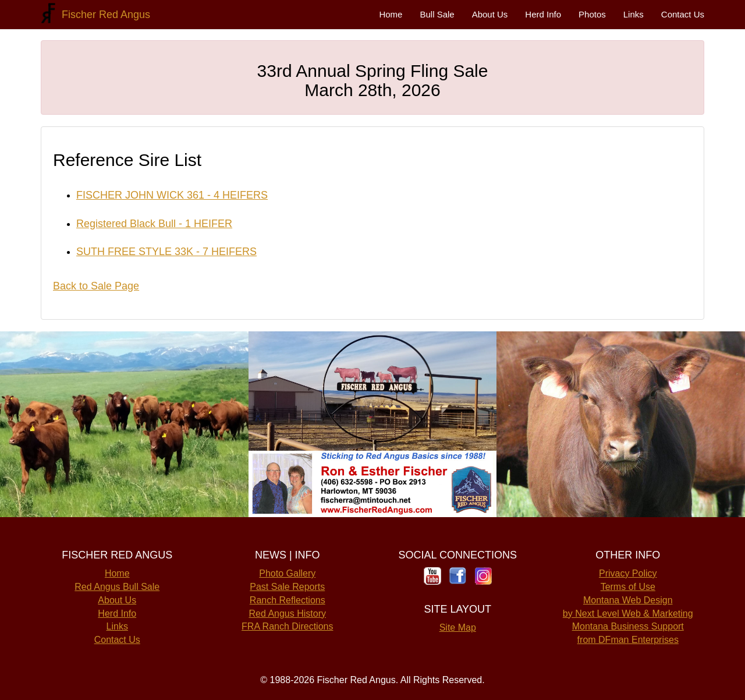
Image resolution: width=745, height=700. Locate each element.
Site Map (458, 627)
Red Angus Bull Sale (117, 587)
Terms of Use (628, 587)
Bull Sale (437, 14)
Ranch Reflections (288, 600)
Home (391, 14)
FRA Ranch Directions (287, 626)
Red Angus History (287, 614)
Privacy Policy (628, 573)
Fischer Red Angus (103, 15)
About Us (490, 14)
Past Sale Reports (287, 587)
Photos (592, 14)
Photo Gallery (287, 573)
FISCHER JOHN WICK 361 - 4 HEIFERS (172, 195)
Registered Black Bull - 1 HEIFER (154, 224)
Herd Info (543, 14)
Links (634, 14)
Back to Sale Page (96, 286)
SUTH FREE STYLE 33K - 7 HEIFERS (166, 252)
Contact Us (683, 14)
